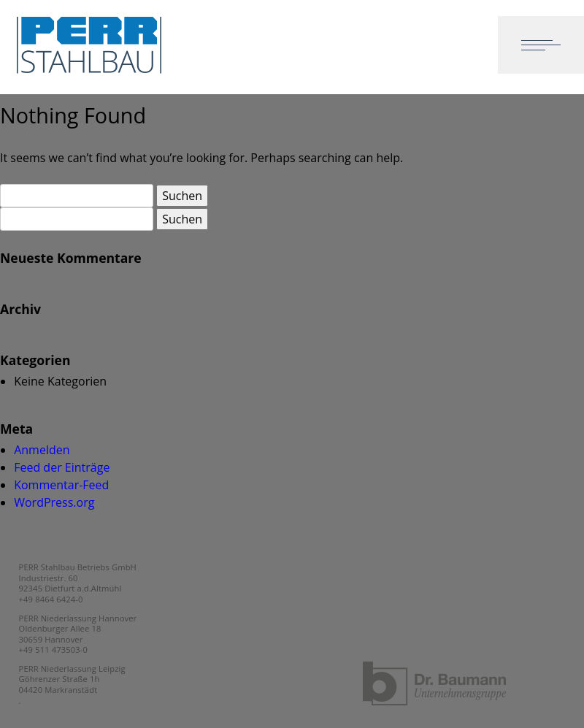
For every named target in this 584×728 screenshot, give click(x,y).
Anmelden (42, 450)
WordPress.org (54, 502)
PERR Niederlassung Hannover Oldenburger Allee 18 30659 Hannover (78, 629)
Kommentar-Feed (61, 485)
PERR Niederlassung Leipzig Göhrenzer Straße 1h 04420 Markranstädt (72, 679)
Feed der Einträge (62, 467)
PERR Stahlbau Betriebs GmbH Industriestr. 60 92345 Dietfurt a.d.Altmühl (78, 578)
